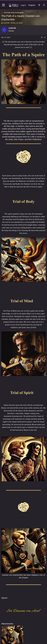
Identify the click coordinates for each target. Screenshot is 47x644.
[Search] (44, 5)
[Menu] (3, 5)
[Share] (42, 38)
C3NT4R (6, 23)
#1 (45, 37)
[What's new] (39, 5)
